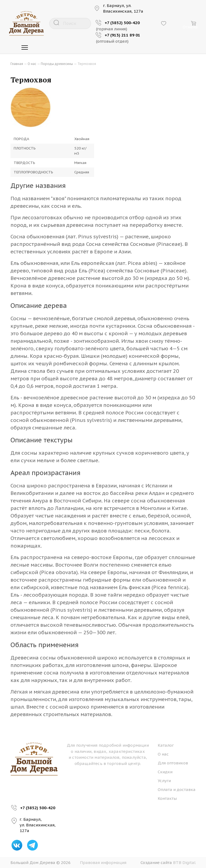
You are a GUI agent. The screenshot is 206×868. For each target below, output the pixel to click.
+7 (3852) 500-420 (38, 808)
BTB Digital (184, 862)
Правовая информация (103, 862)
